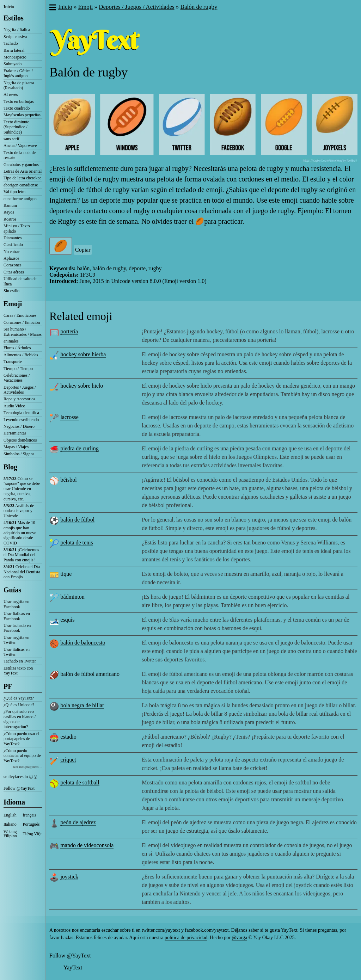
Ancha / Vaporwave (20, 146)
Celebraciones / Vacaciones (17, 378)
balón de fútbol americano (90, 674)
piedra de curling (79, 448)
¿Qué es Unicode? (19, 705)
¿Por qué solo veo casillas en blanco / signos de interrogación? (20, 719)
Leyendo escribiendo (21, 420)
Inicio (9, 7)
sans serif (11, 139)
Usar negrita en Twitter (16, 640)
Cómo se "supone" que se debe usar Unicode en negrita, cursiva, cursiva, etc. (22, 489)
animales (11, 341)
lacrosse (69, 417)
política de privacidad (186, 938)
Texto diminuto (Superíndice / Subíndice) (17, 127)
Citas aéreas (14, 272)
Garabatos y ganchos (21, 165)
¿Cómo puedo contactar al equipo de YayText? (22, 756)
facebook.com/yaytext (207, 930)
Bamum (10, 205)
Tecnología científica (21, 413)
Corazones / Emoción (22, 322)
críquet (68, 760)
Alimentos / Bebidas (21, 355)
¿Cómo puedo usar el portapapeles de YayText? (22, 739)
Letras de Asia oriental (23, 171)
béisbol (68, 480)
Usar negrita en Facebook (16, 604)
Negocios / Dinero (19, 426)
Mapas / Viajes (16, 447)
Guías (12, 590)
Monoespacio (15, 57)
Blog (10, 467)
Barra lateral (14, 50)
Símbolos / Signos (19, 454)
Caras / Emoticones (20, 315)
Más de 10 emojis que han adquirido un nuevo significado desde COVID (20, 533)
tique (66, 574)
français (30, 815)
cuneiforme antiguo (20, 199)
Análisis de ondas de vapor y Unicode (19, 511)
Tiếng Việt (32, 834)
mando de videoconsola (87, 845)
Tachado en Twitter (20, 661)
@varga (239, 938)
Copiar (83, 250)
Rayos (9, 212)
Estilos (14, 18)
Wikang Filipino (10, 834)
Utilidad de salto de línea (20, 281)
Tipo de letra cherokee (22, 178)
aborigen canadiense (21, 185)
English (10, 815)
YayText (73, 967)
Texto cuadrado (17, 108)
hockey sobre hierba (83, 354)
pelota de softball (80, 782)
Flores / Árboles (17, 348)
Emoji (13, 304)
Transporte (13, 362)
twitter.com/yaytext (161, 930)
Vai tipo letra (14, 192)
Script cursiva (15, 37)
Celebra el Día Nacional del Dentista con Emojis (22, 572)
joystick (69, 877)
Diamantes (13, 238)
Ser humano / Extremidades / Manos (23, 332)
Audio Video (14, 406)
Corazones (13, 265)
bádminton (72, 597)
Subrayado (13, 64)
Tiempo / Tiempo (18, 369)
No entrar (12, 252)
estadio (68, 737)
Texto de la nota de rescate (20, 155)
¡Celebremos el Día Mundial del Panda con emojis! (21, 555)
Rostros (10, 219)
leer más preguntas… (27, 767)
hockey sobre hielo (82, 386)
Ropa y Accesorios (19, 399)
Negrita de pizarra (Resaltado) (19, 85)
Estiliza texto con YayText (18, 671)
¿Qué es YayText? (19, 698)
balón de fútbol (77, 520)
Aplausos (11, 258)
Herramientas (15, 433)
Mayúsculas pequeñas (22, 115)
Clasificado (13, 245)
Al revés (11, 94)
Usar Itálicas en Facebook (17, 616)
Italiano (10, 824)
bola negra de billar (82, 705)
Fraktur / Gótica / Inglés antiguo (18, 73)
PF (8, 686)
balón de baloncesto (83, 643)
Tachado (11, 43)
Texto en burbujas (19, 101)
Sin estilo (11, 291)
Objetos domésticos (20, 440)
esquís (67, 620)
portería (69, 331)
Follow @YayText (19, 788)
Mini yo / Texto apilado (17, 228)
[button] (52, 8)
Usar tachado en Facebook (17, 628)
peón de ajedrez (78, 822)
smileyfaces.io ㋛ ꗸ (20, 777)
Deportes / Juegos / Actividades (20, 390)
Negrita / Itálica (17, 30)
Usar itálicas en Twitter (17, 652)
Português (31, 824)
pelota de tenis (77, 543)
